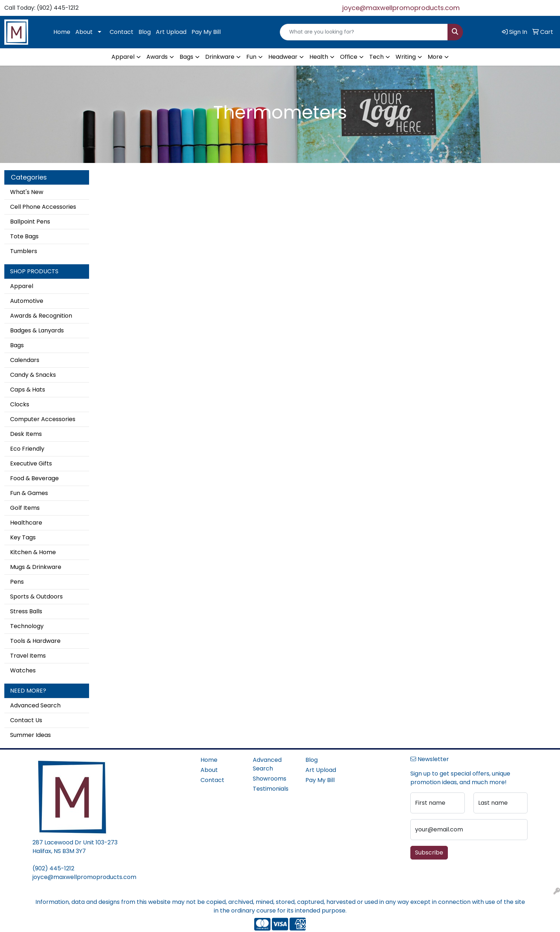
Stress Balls (26, 611)
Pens (17, 582)
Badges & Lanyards (37, 330)
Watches (23, 670)
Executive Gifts (31, 463)
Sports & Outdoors (36, 597)
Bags (17, 345)
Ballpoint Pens (30, 222)
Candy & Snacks (33, 375)
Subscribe (429, 853)
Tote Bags (24, 236)
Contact (122, 32)
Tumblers (24, 251)
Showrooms (270, 779)
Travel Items (28, 656)
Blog (145, 32)
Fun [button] (251, 57)
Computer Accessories (43, 419)
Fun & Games (29, 493)
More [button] (435, 57)
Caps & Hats (28, 390)
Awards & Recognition (41, 316)
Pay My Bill (206, 32)
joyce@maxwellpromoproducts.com (401, 8)
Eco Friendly (27, 449)
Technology (27, 626)
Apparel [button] (123, 57)
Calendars (25, 360)
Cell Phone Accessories (43, 207)
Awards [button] (157, 57)
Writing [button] (406, 57)
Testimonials (271, 789)
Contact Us (26, 720)
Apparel (22, 286)
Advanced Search (35, 705)
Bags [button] (186, 57)
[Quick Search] (364, 32)
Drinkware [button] (220, 57)
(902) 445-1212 (53, 868)
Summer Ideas (30, 735)
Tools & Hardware (35, 641)
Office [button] (349, 57)
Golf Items (25, 508)
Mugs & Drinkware (36, 567)
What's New (27, 192)
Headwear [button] (283, 57)
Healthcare (26, 523)
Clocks (20, 404)
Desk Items (26, 434)
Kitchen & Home (33, 552)
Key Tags (23, 537)
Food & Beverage (34, 478)
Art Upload (171, 32)
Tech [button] (376, 57)
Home (62, 32)
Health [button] (319, 57)
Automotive (27, 301)
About (84, 32)
